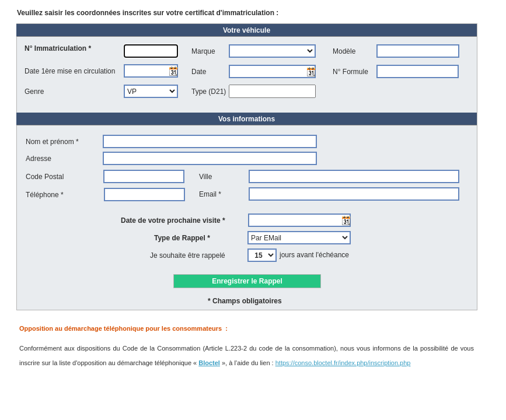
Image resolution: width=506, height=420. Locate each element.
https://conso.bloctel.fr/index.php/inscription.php (343, 363)
